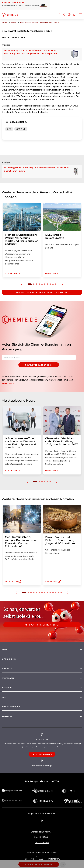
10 (56, 284)
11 (53, 592)
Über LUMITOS (41, 837)
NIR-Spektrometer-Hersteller (42, 625)
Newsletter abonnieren (39, 365)
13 (58, 592)
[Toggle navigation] (81, 15)
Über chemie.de (42, 842)
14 (61, 592)
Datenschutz (54, 859)
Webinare (7, 688)
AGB (41, 859)
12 (56, 592)
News (5, 649)
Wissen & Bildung (11, 707)
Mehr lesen (10, 383)
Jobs (4, 697)
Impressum (29, 859)
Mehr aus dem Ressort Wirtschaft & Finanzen (42, 292)
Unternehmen (9, 659)
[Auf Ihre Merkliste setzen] (74, 15)
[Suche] (59, 15)
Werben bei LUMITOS (41, 832)
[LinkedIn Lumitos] (42, 821)
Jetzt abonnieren (42, 754)
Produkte (7, 669)
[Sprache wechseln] (69, 15)
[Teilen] (64, 15)
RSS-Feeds (7, 716)
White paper (8, 678)
